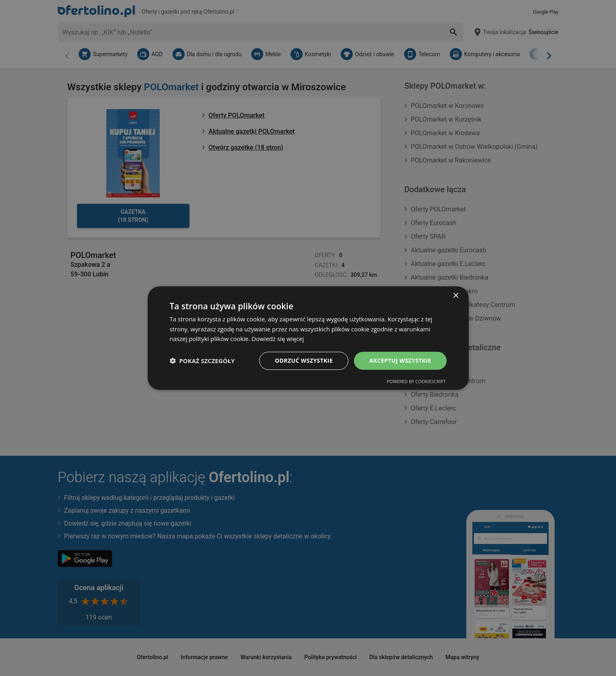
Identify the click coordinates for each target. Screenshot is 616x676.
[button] (202, 361)
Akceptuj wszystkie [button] (400, 360)
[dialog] (308, 338)
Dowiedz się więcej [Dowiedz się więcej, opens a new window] (278, 339)
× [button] (456, 295)
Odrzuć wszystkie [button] (304, 360)
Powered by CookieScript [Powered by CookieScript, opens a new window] (416, 381)
